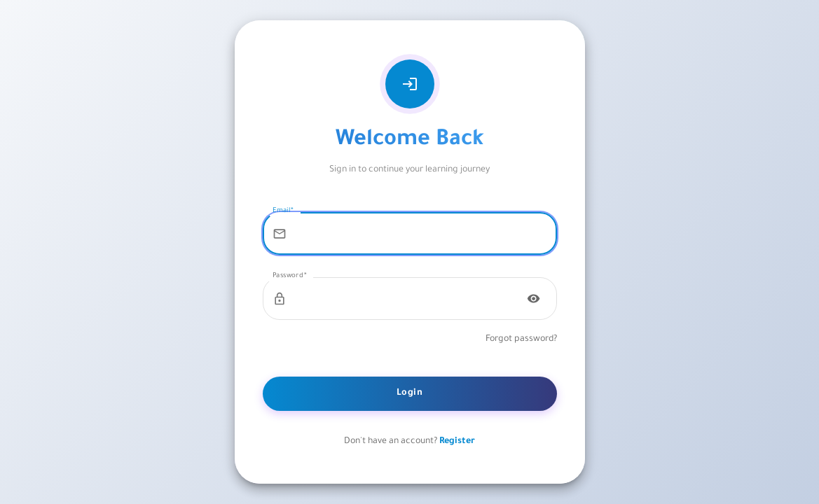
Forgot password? (521, 339)
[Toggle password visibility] (534, 299)
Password (290, 276)
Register (457, 442)
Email (283, 211)
